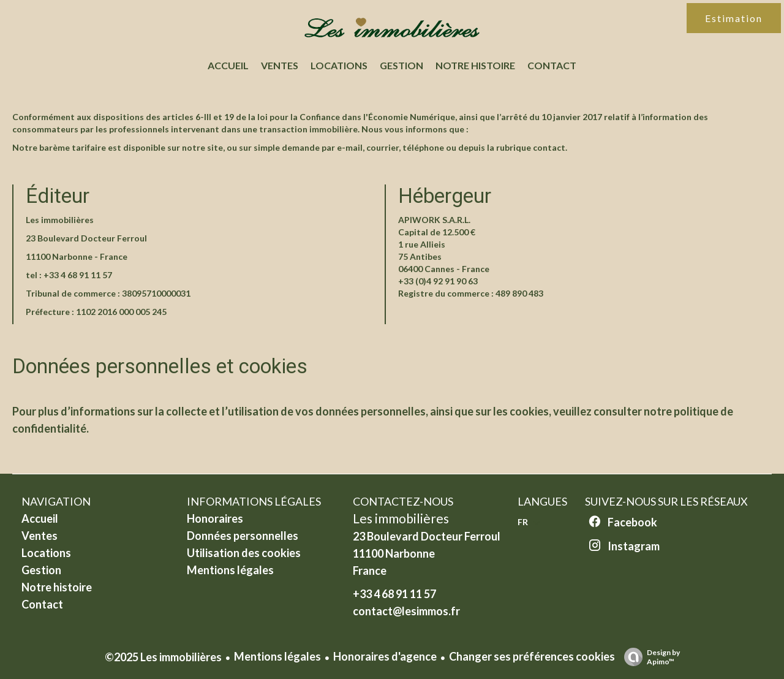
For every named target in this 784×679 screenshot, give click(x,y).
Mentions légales (277, 656)
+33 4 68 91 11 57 (78, 275)
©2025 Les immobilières (163, 657)
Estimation (734, 18)
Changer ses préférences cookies (532, 656)
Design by (649, 657)
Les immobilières (401, 518)
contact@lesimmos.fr (406, 611)
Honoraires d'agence (385, 656)
